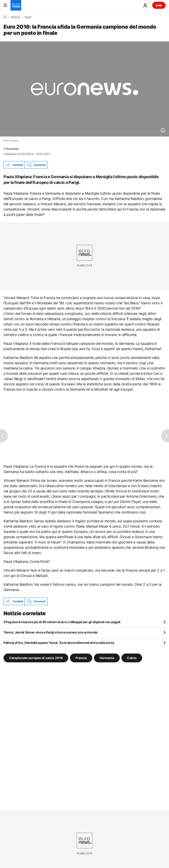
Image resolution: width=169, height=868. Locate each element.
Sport (28, 17)
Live (159, 5)
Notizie (15, 17)
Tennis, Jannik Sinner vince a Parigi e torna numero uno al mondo (51, 632)
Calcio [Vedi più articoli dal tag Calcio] (132, 658)
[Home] (5, 17)
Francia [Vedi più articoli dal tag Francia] (81, 658)
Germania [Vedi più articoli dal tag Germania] (107, 658)
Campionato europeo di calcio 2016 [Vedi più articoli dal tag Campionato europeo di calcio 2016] (36, 658)
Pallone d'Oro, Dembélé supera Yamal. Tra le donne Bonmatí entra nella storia (59, 643)
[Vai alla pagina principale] (16, 5)
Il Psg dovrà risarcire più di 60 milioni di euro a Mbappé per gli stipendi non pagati (62, 622)
